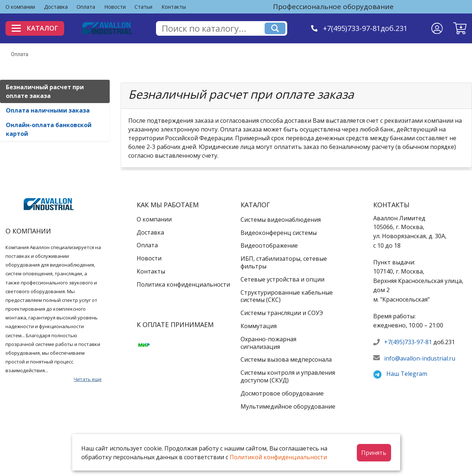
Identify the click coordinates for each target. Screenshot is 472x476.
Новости (115, 7)
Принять (374, 453)
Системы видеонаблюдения (281, 220)
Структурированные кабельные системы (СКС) (287, 296)
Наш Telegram (407, 374)
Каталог (36, 28)
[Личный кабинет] (437, 28)
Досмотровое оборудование (282, 393)
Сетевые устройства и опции (282, 279)
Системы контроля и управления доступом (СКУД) (288, 376)
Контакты (174, 7)
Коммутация (259, 326)
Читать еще (88, 379)
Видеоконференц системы (279, 233)
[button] (460, 28)
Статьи (143, 7)
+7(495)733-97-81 (408, 342)
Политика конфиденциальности (183, 284)
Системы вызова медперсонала (286, 359)
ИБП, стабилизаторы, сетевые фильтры (284, 262)
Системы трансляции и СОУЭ (282, 313)
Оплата (86, 7)
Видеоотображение (269, 245)
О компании (20, 7)
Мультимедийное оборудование (288, 406)
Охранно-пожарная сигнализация (268, 343)
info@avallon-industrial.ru (420, 358)
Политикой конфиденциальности (278, 457)
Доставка (56, 7)
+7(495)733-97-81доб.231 (366, 28)
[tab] (55, 91)
